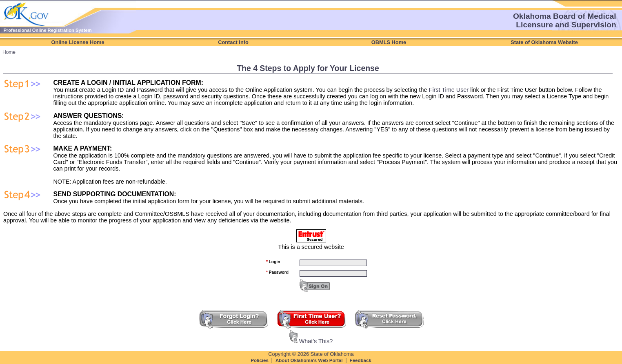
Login (273, 262)
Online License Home (78, 42)
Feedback (361, 360)
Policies (260, 360)
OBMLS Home (389, 42)
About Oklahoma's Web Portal (310, 360)
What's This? (316, 341)
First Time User (449, 90)
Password (277, 272)
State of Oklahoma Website (544, 42)
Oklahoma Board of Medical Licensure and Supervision (565, 20)
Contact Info (233, 42)
